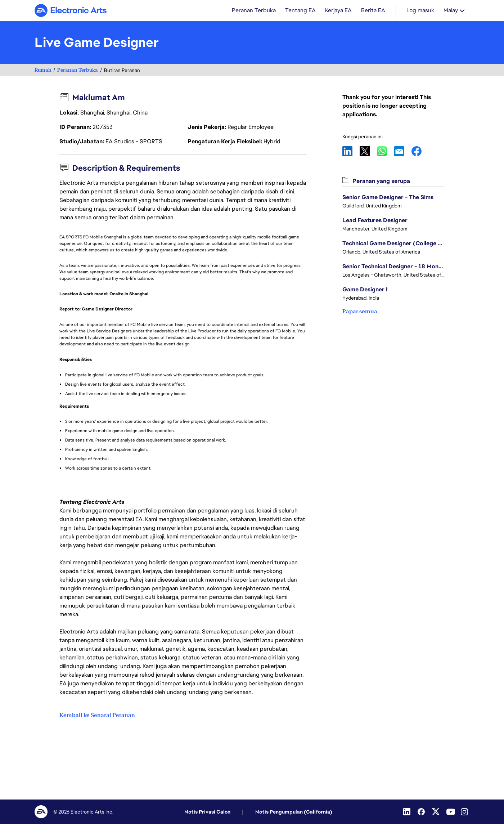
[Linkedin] (408, 812)
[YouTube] (451, 812)
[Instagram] (465, 812)
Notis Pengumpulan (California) (294, 812)
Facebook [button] (420, 152)
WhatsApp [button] (386, 152)
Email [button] (403, 152)
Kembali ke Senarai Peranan (97, 715)
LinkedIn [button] (351, 152)
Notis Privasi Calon (207, 812)
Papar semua (360, 312)
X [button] (368, 152)
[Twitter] (436, 812)
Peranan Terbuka (78, 71)
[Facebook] (422, 812)
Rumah (43, 71)
